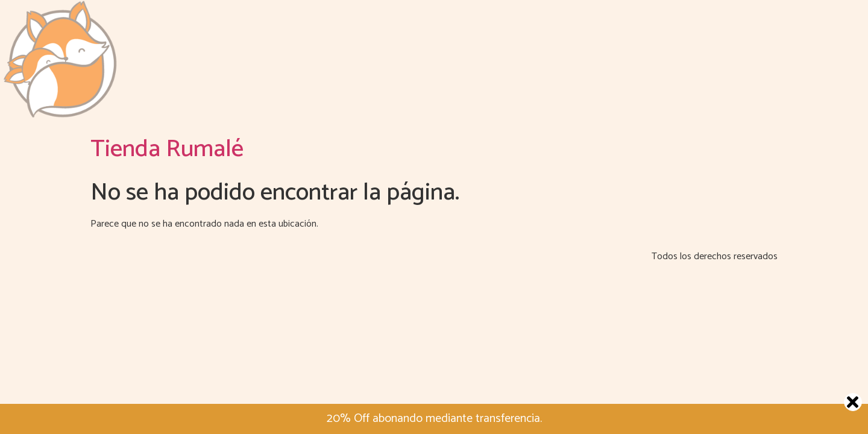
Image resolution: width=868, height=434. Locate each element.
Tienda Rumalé (167, 149)
